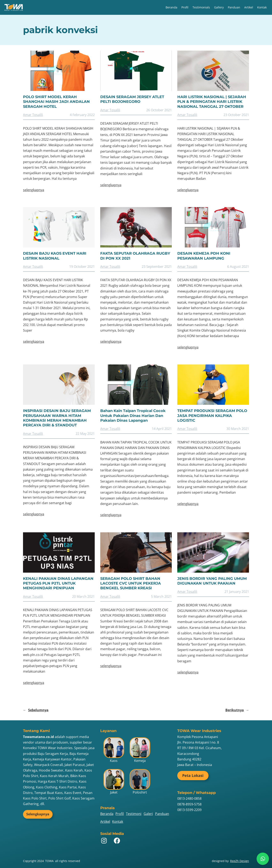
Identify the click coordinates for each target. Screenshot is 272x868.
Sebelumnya (36, 710)
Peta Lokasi (193, 775)
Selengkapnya (38, 814)
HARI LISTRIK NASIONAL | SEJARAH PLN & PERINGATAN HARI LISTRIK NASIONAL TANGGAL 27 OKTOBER (212, 102)
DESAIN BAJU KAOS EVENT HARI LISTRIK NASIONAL (55, 256)
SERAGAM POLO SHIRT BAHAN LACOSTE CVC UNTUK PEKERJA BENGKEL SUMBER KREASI (131, 583)
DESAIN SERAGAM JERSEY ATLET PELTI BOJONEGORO (132, 99)
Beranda (171, 7)
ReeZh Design (240, 861)
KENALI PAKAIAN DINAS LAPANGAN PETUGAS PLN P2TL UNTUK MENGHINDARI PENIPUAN (58, 583)
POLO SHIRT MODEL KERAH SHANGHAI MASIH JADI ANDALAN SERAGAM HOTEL (56, 102)
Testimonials (201, 7)
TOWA (49, 861)
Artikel (249, 7)
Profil (185, 7)
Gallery (219, 7)
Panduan (234, 7)
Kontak (262, 7)
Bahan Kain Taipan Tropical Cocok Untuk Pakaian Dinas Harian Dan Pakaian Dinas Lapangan (133, 416)
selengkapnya (34, 190)
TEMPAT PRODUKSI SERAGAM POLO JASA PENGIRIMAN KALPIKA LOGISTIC (212, 416)
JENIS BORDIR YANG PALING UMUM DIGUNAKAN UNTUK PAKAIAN (212, 581)
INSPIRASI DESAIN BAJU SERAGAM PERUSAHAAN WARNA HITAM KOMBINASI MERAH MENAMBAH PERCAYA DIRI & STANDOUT (57, 418)
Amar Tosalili (33, 115)
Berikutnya (237, 710)
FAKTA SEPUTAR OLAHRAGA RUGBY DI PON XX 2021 (135, 256)
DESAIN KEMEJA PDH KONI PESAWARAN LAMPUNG (204, 256)
